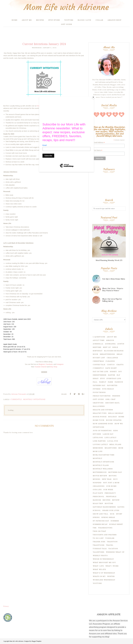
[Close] (93, 97)
